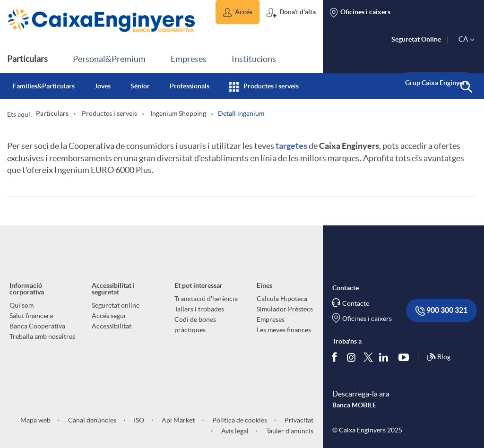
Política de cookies (239, 420)
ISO (138, 420)
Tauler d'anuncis (289, 431)
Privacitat (298, 420)
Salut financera (31, 316)
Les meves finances (284, 330)
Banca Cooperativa (37, 326)
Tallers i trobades (199, 309)
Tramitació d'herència (206, 299)
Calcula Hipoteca (282, 299)
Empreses (271, 319)
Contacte (356, 303)
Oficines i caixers (367, 319)
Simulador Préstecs (285, 309)
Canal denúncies (91, 420)
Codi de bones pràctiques (195, 325)
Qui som (22, 305)
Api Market (177, 420)
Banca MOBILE (354, 405)
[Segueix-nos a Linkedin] (386, 357)
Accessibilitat (112, 326)
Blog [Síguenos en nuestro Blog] (439, 357)
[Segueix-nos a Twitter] (368, 357)
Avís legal (234, 431)
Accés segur (109, 316)
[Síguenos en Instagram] (352, 357)
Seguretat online (116, 305)
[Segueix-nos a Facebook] (337, 357)
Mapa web (35, 420)
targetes (291, 146)
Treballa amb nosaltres (42, 336)
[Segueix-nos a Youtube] (406, 357)
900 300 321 (441, 311)
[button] (238, 12)
